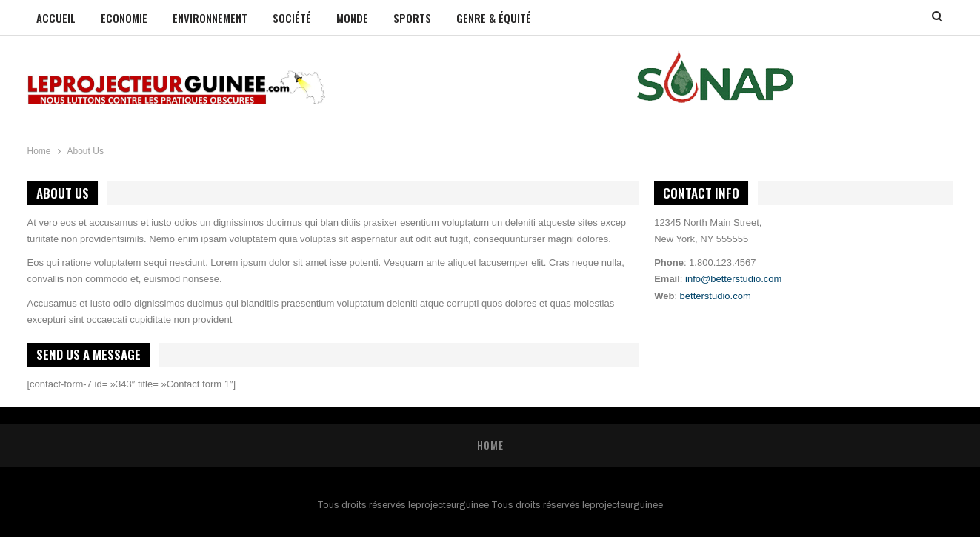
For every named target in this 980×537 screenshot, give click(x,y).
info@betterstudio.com (733, 279)
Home (490, 445)
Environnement (210, 18)
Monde (352, 18)
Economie (124, 18)
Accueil (56, 18)
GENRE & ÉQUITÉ (494, 18)
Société (292, 18)
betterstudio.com (716, 296)
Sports (412, 18)
